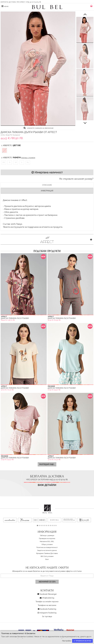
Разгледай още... (47, 464)
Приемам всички (82, 641)
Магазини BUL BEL (47, 541)
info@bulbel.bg (48, 598)
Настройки (67, 641)
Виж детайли (47, 485)
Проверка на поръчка (47, 538)
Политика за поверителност (47, 547)
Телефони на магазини (47, 605)
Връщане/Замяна (43, 553)
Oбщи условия (47, 544)
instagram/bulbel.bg (48, 613)
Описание (47, 185)
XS (4, 162)
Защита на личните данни (47, 550)
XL (28, 162)
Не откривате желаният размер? (76, 179)
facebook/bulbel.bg (48, 609)
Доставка (54, 553)
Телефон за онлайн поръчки (47, 602)
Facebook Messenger (48, 594)
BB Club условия (47, 556)
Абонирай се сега (47, 582)
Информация (47, 191)
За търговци (47, 616)
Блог (47, 559)
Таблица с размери (28, 158)
